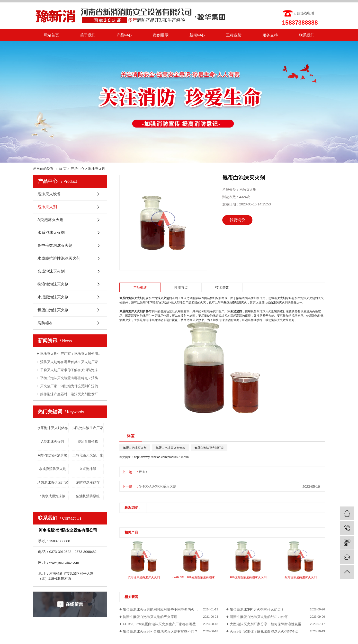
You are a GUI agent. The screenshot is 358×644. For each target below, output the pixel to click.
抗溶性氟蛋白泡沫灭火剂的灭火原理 (150, 617)
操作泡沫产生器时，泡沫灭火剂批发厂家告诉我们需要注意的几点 (72, 394)
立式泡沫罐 (88, 469)
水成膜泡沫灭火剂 (53, 297)
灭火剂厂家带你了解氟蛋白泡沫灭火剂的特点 (264, 631)
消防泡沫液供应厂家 (53, 482)
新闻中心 (197, 35)
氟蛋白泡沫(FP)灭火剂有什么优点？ (257, 609)
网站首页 (51, 35)
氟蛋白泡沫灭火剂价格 (170, 448)
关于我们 (88, 35)
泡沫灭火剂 (97, 169)
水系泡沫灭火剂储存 (53, 428)
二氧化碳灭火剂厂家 (88, 455)
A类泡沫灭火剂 (50, 220)
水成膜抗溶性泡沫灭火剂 (59, 258)
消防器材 (45, 323)
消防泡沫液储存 (88, 482)
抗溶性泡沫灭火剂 (53, 284)
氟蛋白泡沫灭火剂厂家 (209, 448)
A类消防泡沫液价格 (53, 455)
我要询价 (237, 220)
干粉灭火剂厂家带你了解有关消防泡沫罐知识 (72, 370)
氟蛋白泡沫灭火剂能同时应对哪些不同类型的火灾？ (162, 609)
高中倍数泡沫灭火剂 (55, 245)
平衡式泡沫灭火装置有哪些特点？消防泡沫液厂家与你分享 (72, 378)
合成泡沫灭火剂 (51, 271)
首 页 (63, 169)
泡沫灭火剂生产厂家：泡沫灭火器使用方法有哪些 (72, 354)
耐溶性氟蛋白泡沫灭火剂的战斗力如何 (259, 617)
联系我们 (307, 35)
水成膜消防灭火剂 (53, 469)
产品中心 (124, 35)
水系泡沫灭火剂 (51, 233)
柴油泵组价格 (88, 442)
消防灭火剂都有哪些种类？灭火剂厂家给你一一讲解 (72, 362)
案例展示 (161, 35)
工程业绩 (234, 35)
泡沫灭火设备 (49, 194)
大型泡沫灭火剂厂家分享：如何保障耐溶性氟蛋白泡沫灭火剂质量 (277, 624)
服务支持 (270, 35)
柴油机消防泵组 (88, 496)
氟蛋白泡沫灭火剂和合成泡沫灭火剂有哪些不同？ (160, 631)
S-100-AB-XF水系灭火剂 (158, 486)
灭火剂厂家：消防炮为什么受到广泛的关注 (72, 386)
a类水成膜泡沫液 (53, 496)
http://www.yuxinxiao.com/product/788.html (162, 457)
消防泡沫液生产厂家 (88, 428)
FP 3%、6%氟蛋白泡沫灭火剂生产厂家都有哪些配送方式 (166, 624)
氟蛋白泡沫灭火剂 (53, 310)
